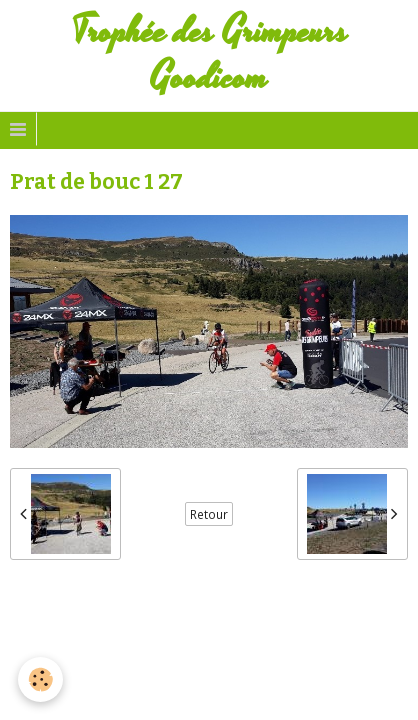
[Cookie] (40, 679)
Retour (209, 514)
